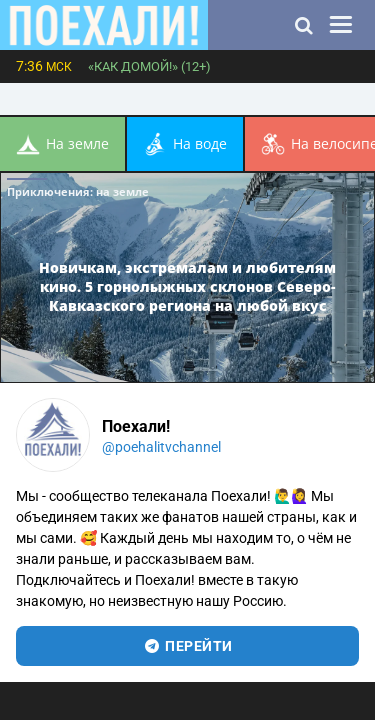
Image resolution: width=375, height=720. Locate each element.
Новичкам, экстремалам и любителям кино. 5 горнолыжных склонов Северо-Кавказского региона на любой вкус (187, 285)
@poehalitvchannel (161, 447)
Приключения (78, 191)
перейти (187, 646)
